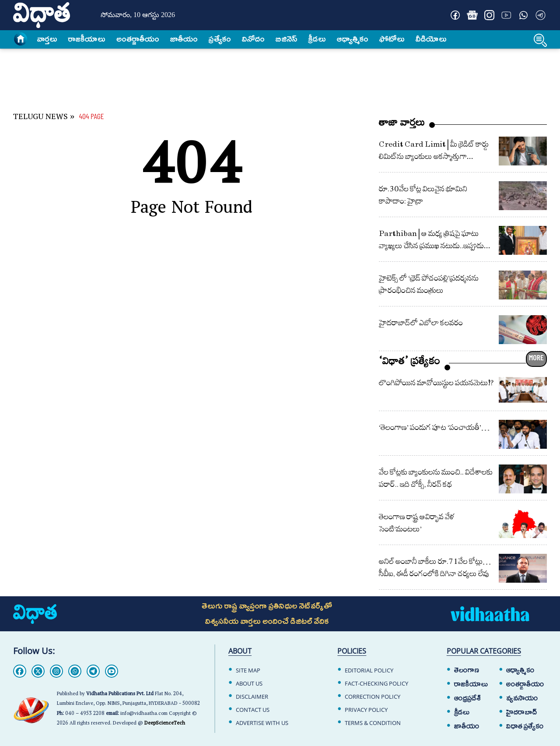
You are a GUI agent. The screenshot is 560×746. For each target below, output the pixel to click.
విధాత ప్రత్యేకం (525, 726)
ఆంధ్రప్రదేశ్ (467, 698)
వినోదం (253, 39)
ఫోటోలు (392, 39)
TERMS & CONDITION (373, 723)
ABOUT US (249, 683)
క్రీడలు (317, 39)
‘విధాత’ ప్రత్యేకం (409, 363)
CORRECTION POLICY (373, 697)
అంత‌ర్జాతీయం (138, 39)
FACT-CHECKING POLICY (376, 683)
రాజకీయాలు (87, 39)
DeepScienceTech (165, 724)
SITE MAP (248, 670)
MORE (536, 357)
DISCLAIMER (252, 697)
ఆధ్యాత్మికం (353, 39)
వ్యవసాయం (522, 698)
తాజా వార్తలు (402, 125)
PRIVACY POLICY (366, 710)
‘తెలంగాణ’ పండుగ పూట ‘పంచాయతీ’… (434, 428)
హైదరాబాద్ (522, 712)
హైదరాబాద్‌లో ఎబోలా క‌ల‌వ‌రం (421, 323)
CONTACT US (253, 710)
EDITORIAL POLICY (369, 670)
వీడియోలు (431, 39)
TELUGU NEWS (40, 118)
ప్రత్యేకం (220, 39)
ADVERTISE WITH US (262, 723)
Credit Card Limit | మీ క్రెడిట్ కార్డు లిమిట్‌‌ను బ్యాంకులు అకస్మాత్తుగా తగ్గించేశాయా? (434, 157)
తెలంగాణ (467, 670)
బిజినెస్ (287, 39)
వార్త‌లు (47, 39)
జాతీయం (184, 39)
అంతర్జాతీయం (525, 684)
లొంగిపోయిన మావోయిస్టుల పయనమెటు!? (436, 383)
